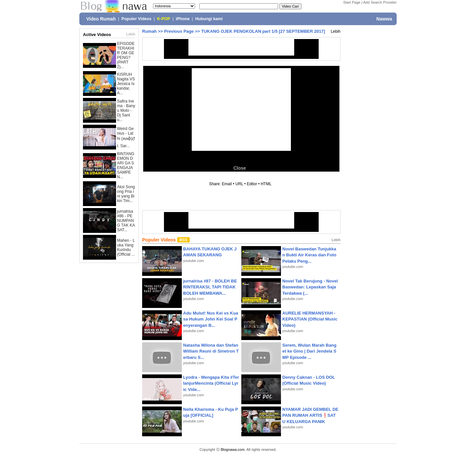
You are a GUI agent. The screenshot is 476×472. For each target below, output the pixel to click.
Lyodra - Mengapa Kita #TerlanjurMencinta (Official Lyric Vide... (211, 383)
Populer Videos (136, 19)
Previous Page (179, 31)
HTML (266, 184)
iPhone (183, 19)
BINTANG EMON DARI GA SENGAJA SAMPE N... (126, 165)
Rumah (149, 31)
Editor (252, 184)
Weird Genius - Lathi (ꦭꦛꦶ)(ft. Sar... (126, 137)
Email (227, 184)
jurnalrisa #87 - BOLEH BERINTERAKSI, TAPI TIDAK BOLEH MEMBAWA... (210, 287)
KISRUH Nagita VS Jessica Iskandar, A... (126, 84)
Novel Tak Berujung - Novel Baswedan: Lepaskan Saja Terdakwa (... (310, 287)
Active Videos (97, 35)
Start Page (352, 2)
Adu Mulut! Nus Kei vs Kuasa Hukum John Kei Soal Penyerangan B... (211, 319)
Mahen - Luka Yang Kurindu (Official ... (126, 247)
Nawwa (384, 19)
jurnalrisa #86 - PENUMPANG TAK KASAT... (126, 221)
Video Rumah (101, 19)
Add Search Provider (380, 2)
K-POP (164, 19)
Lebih (131, 34)
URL (239, 184)
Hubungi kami (209, 19)
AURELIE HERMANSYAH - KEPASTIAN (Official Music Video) (310, 319)
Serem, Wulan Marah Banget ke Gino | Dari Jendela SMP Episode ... (309, 351)
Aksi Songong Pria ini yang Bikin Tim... (126, 194)
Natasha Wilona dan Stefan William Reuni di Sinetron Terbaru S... (211, 351)
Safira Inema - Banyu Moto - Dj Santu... (126, 110)
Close (240, 168)
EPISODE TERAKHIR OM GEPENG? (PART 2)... (126, 55)
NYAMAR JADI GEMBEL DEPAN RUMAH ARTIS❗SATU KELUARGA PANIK (310, 415)
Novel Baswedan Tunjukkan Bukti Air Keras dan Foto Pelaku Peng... (309, 255)
